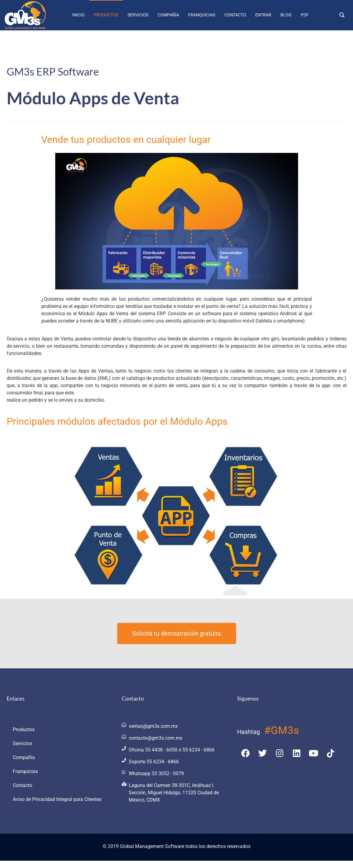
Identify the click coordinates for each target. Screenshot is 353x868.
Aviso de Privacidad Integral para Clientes (57, 799)
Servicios (22, 743)
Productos (24, 730)
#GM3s (282, 730)
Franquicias (25, 771)
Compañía (24, 757)
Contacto (22, 785)
